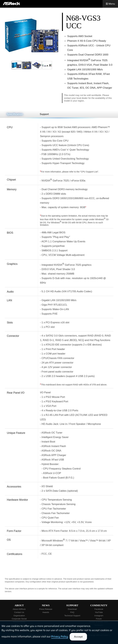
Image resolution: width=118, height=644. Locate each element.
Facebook (99, 609)
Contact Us (19, 612)
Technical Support (72, 616)
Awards (46, 612)
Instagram (99, 616)
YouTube (99, 612)
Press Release (46, 609)
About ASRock (19, 609)
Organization (19, 616)
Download (72, 609)
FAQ (72, 612)
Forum (99, 619)
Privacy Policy (60, 637)
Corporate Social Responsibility (19, 620)
